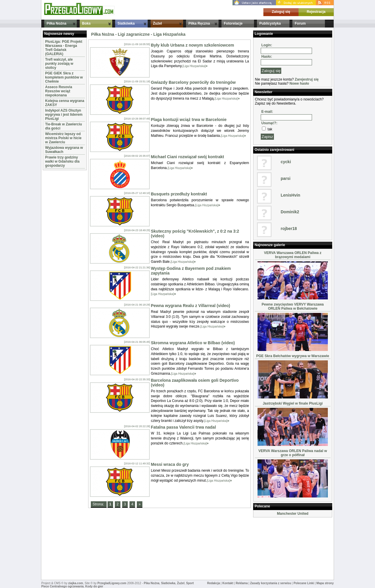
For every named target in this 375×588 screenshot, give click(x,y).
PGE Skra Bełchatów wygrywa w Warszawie (293, 356)
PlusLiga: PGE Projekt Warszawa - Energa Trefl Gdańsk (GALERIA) (64, 48)
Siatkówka (126, 23)
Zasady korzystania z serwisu (271, 583)
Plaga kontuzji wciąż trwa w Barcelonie (189, 120)
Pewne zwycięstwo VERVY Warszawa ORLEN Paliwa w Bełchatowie (293, 306)
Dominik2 (290, 212)
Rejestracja (316, 12)
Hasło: (267, 57)
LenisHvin (290, 195)
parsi (285, 178)
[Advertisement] (60, 260)
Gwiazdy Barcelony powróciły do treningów (193, 82)
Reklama (242, 583)
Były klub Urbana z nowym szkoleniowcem (192, 45)
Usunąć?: (269, 123)
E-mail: (267, 112)
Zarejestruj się (307, 79)
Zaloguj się (281, 12)
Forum (300, 23)
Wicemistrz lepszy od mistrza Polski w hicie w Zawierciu (63, 138)
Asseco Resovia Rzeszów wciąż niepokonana (59, 91)
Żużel (157, 23)
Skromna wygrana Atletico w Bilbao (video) (193, 343)
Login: (267, 45)
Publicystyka (270, 23)
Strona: (99, 504)
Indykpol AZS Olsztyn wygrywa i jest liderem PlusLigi (64, 115)
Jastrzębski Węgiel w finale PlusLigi (293, 403)
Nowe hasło (299, 83)
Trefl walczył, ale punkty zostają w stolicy (59, 64)
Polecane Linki (304, 583)
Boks (86, 23)
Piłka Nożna (56, 23)
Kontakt (228, 583)
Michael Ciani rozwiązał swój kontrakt (187, 157)
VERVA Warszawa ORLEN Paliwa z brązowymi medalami (293, 255)
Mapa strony (325, 583)
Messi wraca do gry (170, 464)
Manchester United (293, 514)
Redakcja (214, 583)
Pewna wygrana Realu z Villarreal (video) (191, 306)
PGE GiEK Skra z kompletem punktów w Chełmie (64, 77)
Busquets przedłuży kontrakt (179, 194)
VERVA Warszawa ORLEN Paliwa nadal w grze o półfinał (293, 453)
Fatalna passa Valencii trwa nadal (183, 427)
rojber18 (289, 229)
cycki (286, 162)
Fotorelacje (233, 23)
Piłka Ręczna (199, 23)
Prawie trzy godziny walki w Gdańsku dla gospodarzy (62, 161)
